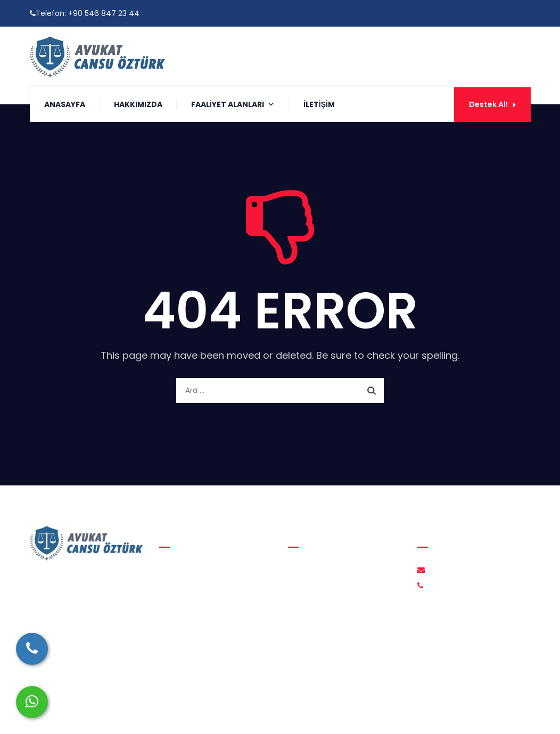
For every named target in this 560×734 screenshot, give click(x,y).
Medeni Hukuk (193, 590)
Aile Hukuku (188, 570)
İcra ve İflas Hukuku (203, 631)
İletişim (319, 104)
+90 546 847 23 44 (104, 13)
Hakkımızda (138, 104)
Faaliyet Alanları (233, 104)
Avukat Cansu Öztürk (274, 713)
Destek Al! (492, 104)
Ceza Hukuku (192, 611)
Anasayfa (65, 104)
